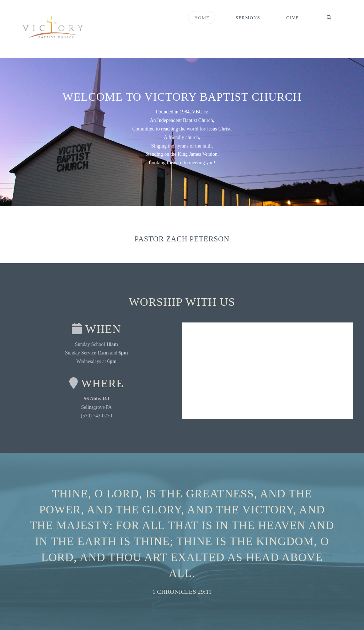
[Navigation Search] (329, 18)
